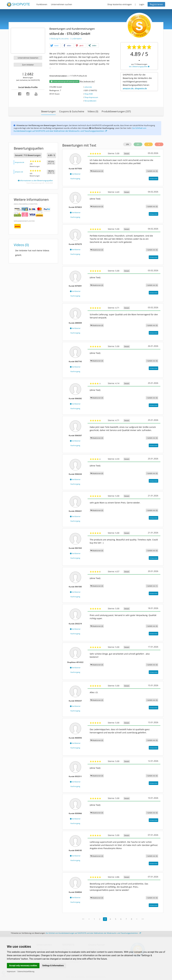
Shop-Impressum (91, 97)
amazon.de (19, 172)
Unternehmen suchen (62, 4)
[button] (55, 46)
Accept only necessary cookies (23, 966)
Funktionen (42, 4)
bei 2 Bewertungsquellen (139, 66)
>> (143, 919)
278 (127, 144)
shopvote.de (19, 162)
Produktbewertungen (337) (116, 111)
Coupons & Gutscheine (72, 111)
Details (127, 154)
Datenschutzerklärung (26, 972)
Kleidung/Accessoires (59, 39)
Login (142, 4)
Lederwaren (76, 39)
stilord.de (88, 87)
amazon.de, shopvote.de (135, 88)
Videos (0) (93, 111)
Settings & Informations (53, 966)
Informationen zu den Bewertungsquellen (35, 180)
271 (138, 144)
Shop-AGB (89, 94)
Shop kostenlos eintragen (120, 4)
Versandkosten (90, 101)
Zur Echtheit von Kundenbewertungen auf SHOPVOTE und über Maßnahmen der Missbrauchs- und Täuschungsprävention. (80, 130)
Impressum (11, 972)
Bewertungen (48, 111)
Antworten (153, 178)
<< (83, 919)
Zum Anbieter (28, 65)
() (152, 171)
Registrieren (156, 4)
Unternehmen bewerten (28, 58)
